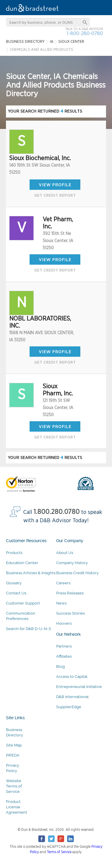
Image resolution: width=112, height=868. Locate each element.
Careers (63, 583)
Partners (64, 646)
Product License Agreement (17, 807)
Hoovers (64, 623)
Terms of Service (59, 852)
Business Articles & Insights (31, 573)
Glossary (14, 583)
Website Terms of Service (14, 786)
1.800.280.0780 (57, 512)
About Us (65, 553)
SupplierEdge (69, 707)
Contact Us (16, 593)
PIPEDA (13, 755)
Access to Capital (72, 677)
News (61, 603)
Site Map (14, 745)
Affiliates (64, 656)
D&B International (72, 697)
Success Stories (70, 613)
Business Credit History (77, 573)
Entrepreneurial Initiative (79, 687)
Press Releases (70, 593)
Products (14, 553)
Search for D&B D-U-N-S (29, 629)
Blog (60, 666)
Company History (72, 563)
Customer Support (23, 603)
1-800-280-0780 (85, 33)
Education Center (22, 563)
